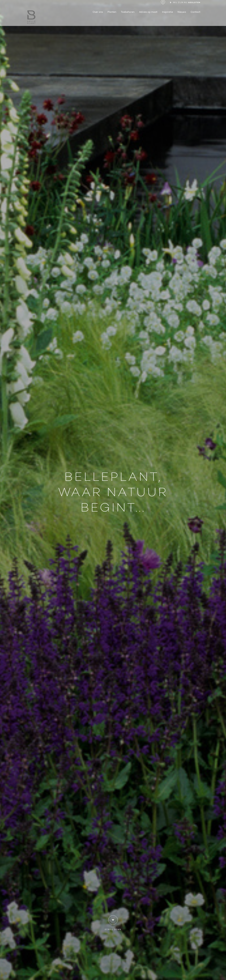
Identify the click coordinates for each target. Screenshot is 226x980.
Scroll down (113, 923)
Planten (112, 21)
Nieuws (182, 21)
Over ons (98, 21)
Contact (195, 21)
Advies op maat (148, 21)
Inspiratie (168, 21)
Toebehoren (128, 21)
